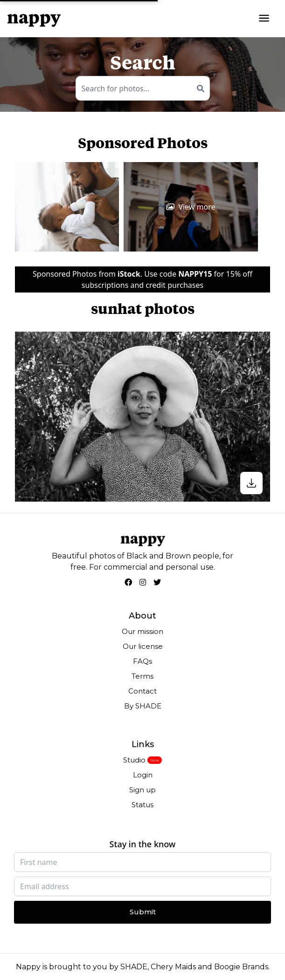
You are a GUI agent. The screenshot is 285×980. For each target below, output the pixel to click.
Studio (134, 760)
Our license (143, 646)
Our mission (142, 631)
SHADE (134, 967)
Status (142, 805)
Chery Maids (173, 967)
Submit (143, 912)
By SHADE (143, 706)
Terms (142, 676)
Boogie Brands (241, 967)
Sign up (142, 790)
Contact (142, 691)
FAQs (142, 661)
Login (143, 775)
